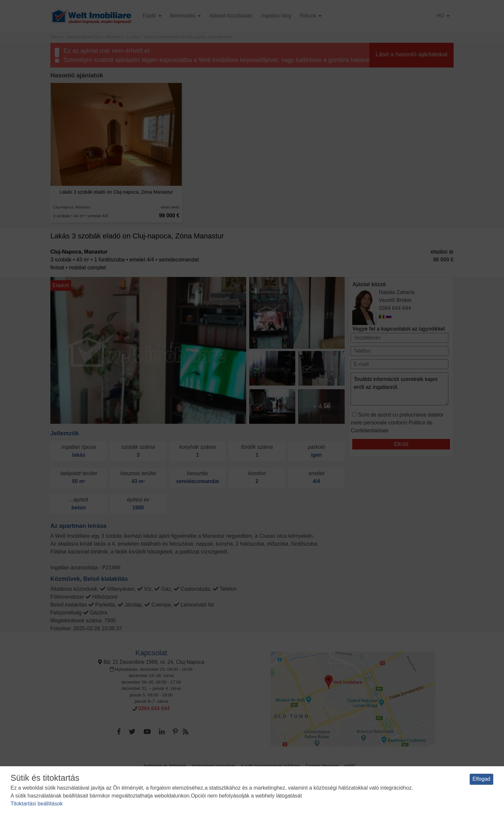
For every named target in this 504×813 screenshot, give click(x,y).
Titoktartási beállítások (37, 804)
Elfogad (481, 779)
